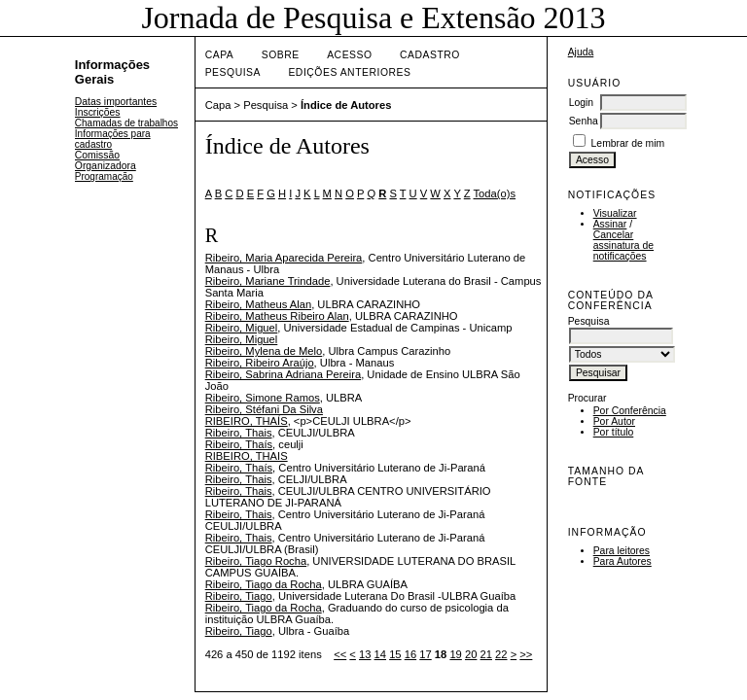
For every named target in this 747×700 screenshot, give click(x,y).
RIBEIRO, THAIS (247, 456)
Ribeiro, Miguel (242, 328)
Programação (104, 176)
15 (395, 654)
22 (501, 654)
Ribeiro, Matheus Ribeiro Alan (277, 316)
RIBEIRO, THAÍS (247, 421)
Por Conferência (630, 411)
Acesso (349, 55)
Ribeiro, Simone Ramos (263, 398)
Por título (614, 432)
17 (425, 654)
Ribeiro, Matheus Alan (258, 304)
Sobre (281, 55)
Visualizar (615, 213)
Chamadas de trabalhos (126, 123)
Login (581, 103)
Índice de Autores (346, 105)
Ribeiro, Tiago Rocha (256, 561)
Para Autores (622, 561)
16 (410, 654)
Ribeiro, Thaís (239, 444)
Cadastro (430, 55)
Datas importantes (116, 102)
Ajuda (581, 52)
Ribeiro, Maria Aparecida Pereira (284, 258)
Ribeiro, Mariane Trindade (268, 281)
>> (526, 654)
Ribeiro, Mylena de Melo (264, 351)
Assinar (610, 224)
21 (486, 654)
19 (455, 654)
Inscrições (98, 112)
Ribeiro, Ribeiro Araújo (260, 363)
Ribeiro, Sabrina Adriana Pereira (283, 374)
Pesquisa (233, 72)
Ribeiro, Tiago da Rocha (264, 584)
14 (380, 654)
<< (340, 654)
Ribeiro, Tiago (239, 596)
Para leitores (622, 551)
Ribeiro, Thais (239, 433)
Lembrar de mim (628, 143)
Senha (584, 121)
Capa (220, 55)
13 (365, 654)
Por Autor (614, 421)
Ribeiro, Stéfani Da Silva (264, 409)
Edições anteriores (349, 72)
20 (471, 654)
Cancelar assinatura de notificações (623, 245)
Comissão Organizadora (106, 160)
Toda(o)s (495, 193)
